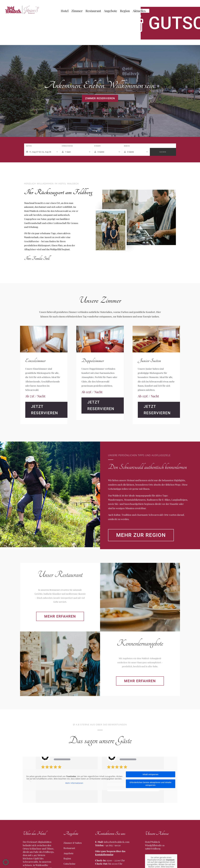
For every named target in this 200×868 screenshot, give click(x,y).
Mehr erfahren (69, 705)
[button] (6, 862)
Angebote (110, 11)
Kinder (97, 146)
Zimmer (77, 11)
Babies (127, 146)
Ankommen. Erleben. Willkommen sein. (100, 85)
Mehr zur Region (149, 587)
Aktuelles (139, 11)
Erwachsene (67, 146)
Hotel (65, 11)
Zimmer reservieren (100, 98)
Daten (29, 146)
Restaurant (93, 11)
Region (125, 11)
